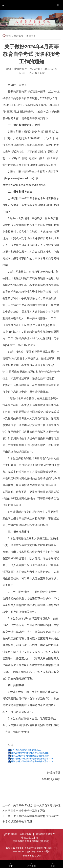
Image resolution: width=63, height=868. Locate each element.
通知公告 (31, 36)
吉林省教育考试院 (46, 834)
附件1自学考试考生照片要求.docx (26, 750)
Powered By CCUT (31, 856)
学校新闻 (19, 36)
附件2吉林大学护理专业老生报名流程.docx (30, 753)
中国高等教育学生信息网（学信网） (32, 841)
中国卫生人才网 (30, 838)
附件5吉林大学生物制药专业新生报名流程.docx (32, 761)
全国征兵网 (26, 834)
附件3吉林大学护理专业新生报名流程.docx (30, 756)
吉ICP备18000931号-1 (39, 851)
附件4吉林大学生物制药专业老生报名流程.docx (32, 759)
